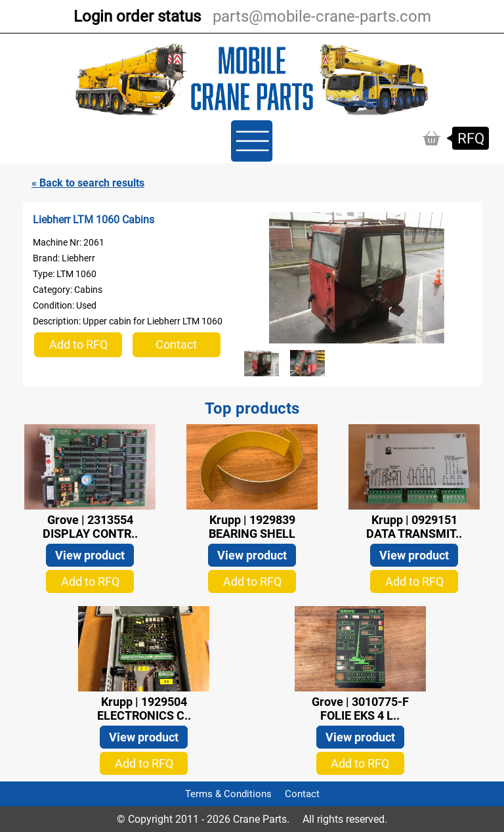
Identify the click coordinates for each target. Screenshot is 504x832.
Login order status (137, 16)
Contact (176, 344)
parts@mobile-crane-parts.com (322, 16)
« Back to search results (88, 183)
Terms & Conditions (228, 794)
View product (90, 555)
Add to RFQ (78, 344)
